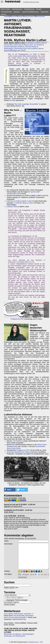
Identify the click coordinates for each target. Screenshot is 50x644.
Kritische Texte (12, 207)
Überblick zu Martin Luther (36, 43)
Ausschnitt (39, 446)
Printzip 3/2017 (24, 262)
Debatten (17, 12)
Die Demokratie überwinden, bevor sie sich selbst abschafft (19, 617)
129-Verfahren (18, 441)
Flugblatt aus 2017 (23, 450)
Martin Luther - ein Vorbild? (33, 45)
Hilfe (17, 588)
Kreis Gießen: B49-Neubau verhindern (18, 614)
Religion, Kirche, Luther (25, 16)
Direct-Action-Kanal (14, 448)
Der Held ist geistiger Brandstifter (26, 104)
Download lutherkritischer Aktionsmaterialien (22, 452)
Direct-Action (6, 9)
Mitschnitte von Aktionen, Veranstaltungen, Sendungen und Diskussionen (19, 635)
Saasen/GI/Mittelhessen (30, 12)
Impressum (36, 642)
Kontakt (12, 100)
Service (4, 15)
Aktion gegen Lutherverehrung (15, 49)
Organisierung (29, 9)
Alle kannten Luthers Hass (13, 45)
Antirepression (17, 9)
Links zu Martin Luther (34, 49)
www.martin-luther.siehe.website (25, 56)
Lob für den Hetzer (30, 47)
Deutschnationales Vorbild (13, 47)
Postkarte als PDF (17, 319)
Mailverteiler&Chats (19, 619)
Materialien (45, 12)
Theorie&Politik (6, 12)
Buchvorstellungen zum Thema (15, 50)
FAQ (41, 642)
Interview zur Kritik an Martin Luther (19, 201)
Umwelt (39, 9)
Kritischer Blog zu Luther (24, 203)
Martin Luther (40, 16)
